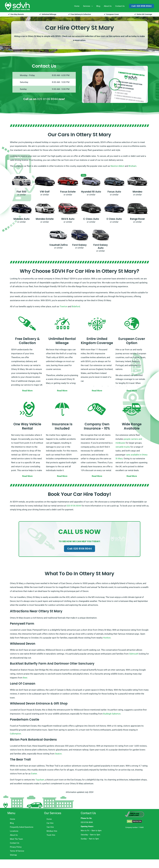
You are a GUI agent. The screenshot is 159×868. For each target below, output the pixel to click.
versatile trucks (123, 447)
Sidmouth (134, 654)
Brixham (133, 166)
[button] (142, 6)
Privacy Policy (16, 847)
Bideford (76, 306)
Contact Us (120, 6)
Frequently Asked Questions (22, 827)
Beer (25, 678)
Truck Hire (51, 835)
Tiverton (63, 306)
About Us (108, 6)
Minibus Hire (52, 831)
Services (87, 6)
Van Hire (50, 827)
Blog (98, 6)
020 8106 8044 (47, 99)
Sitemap (13, 855)
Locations (14, 831)
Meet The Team (16, 839)
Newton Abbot (117, 166)
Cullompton (15, 734)
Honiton (107, 638)
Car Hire (50, 823)
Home (77, 6)
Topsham (40, 780)
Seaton (58, 754)
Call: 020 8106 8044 (79, 549)
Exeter (34, 774)
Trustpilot (122, 836)
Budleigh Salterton (112, 714)
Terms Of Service (17, 851)
